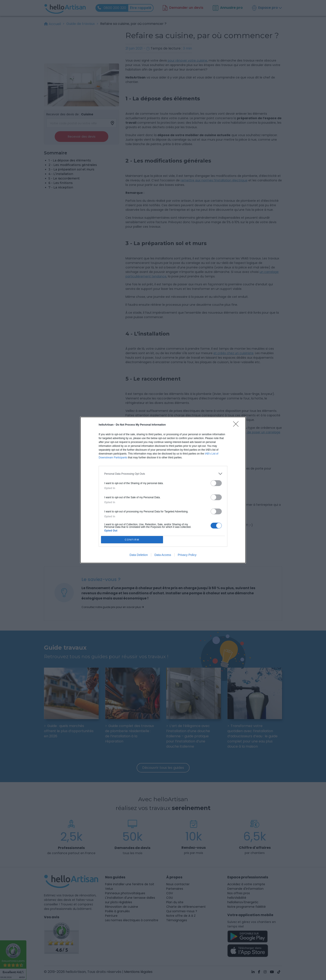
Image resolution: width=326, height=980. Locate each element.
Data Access (163, 555)
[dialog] (163, 490)
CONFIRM (132, 540)
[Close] (237, 425)
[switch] (216, 483)
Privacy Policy (187, 555)
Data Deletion (139, 555)
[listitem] (163, 474)
